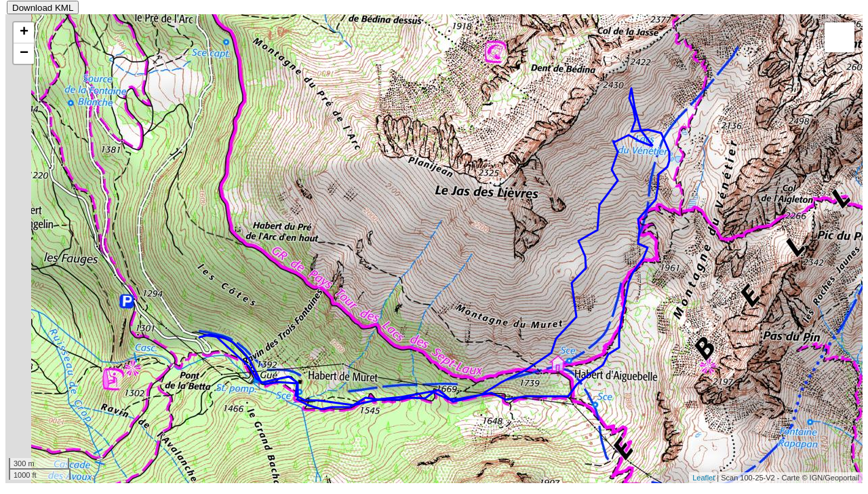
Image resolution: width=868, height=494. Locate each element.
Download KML (43, 8)
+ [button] (24, 33)
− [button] (24, 54)
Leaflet (704, 478)
